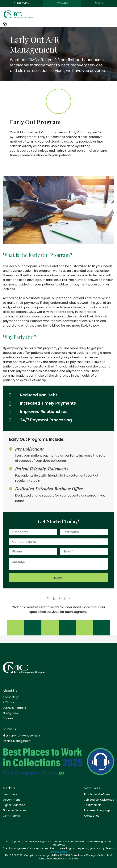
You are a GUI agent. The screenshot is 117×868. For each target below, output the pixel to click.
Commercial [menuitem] (11, 816)
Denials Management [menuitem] (17, 741)
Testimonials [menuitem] (93, 805)
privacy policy (59, 852)
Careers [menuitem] (8, 718)
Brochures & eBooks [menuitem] (97, 794)
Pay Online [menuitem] (63, 3)
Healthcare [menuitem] (10, 794)
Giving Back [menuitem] (10, 713)
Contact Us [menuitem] (92, 816)
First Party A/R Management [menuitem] (22, 736)
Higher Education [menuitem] (14, 805)
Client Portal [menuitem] (22, 3)
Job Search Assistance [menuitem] (99, 800)
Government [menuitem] (11, 800)
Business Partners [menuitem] (14, 708)
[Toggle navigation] (114, 15)
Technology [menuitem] (11, 697)
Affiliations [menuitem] (10, 702)
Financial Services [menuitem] (15, 810)
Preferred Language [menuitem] (97, 810)
